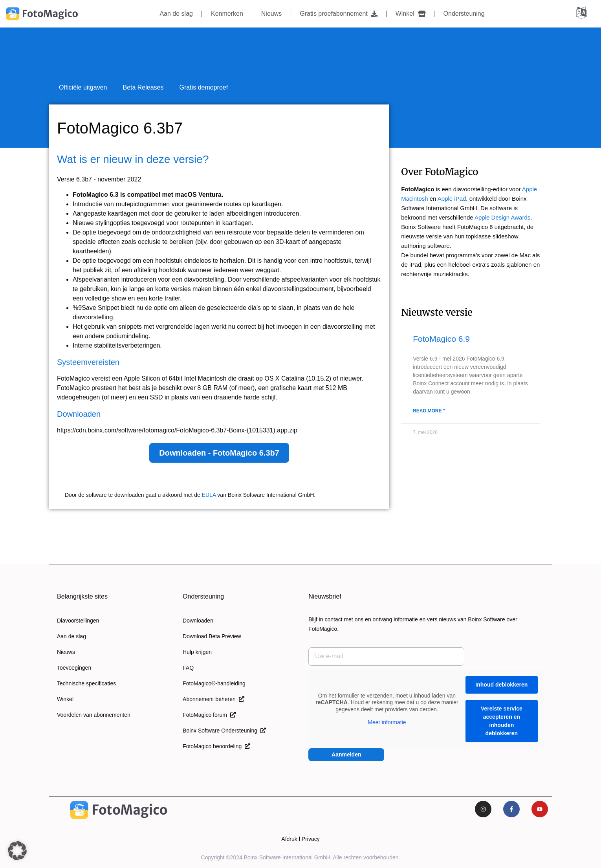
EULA (209, 495)
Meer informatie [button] (387, 722)
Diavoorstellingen (78, 621)
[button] (17, 851)
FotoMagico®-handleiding (214, 683)
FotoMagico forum (209, 715)
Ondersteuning (464, 14)
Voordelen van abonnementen (94, 715)
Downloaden (198, 621)
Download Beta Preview (212, 636)
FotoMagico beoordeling (216, 746)
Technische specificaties (86, 683)
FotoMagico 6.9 (441, 339)
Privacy (311, 839)
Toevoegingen (74, 668)
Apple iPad (452, 199)
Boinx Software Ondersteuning (224, 731)
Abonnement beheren (213, 699)
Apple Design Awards (502, 217)
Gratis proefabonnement (338, 14)
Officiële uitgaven (83, 87)
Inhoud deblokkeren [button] (502, 685)
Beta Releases (143, 87)
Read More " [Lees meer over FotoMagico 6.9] (429, 411)
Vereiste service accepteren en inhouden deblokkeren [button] (502, 721)
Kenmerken (227, 14)
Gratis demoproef (204, 87)
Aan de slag (176, 14)
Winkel (410, 14)
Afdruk (289, 839)
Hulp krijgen (197, 652)
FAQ (188, 668)
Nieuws (271, 14)
